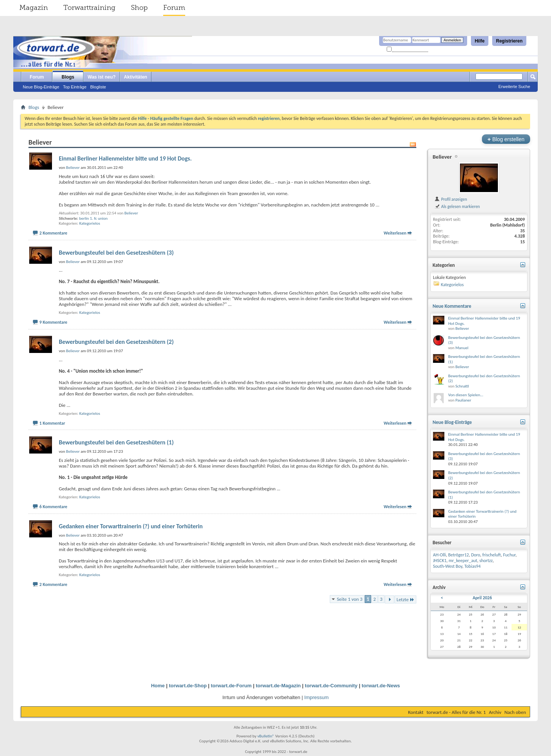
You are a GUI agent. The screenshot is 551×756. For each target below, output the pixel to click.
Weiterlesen (395, 233)
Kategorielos (90, 223)
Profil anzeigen (451, 199)
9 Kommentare (54, 322)
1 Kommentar (52, 423)
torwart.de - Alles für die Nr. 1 (456, 712)
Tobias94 (473, 566)
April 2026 (482, 598)
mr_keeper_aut (463, 561)
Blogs (68, 77)
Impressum (316, 697)
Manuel (462, 348)
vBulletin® (266, 736)
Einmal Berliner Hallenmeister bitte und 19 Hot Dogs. (125, 158)
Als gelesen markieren (457, 206)
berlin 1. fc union (93, 218)
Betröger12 (459, 555)
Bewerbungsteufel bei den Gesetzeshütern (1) (116, 442)
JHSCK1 (440, 561)
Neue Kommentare (452, 306)
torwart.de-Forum (231, 686)
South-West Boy (448, 566)
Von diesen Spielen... (466, 395)
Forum (174, 8)
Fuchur (509, 555)
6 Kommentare (54, 507)
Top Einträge (75, 87)
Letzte (405, 599)
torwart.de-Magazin (278, 686)
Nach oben (515, 712)
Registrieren (509, 41)
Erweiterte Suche (514, 87)
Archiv (495, 712)
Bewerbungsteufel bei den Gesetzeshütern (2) (116, 342)
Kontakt (416, 712)
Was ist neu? (102, 77)
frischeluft (492, 555)
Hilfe (480, 41)
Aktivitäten (136, 77)
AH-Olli (439, 555)
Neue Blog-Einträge (41, 87)
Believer (131, 213)
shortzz (486, 561)
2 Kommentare (54, 233)
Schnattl (462, 386)
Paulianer (463, 400)
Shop (139, 8)
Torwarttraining (89, 8)
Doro (475, 555)
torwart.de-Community (331, 686)
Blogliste (98, 87)
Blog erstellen (506, 139)
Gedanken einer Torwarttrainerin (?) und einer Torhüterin (131, 526)
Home (158, 686)
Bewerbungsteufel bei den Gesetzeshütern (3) (116, 253)
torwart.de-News (381, 686)
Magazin (34, 8)
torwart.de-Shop (188, 686)
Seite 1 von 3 (350, 599)
